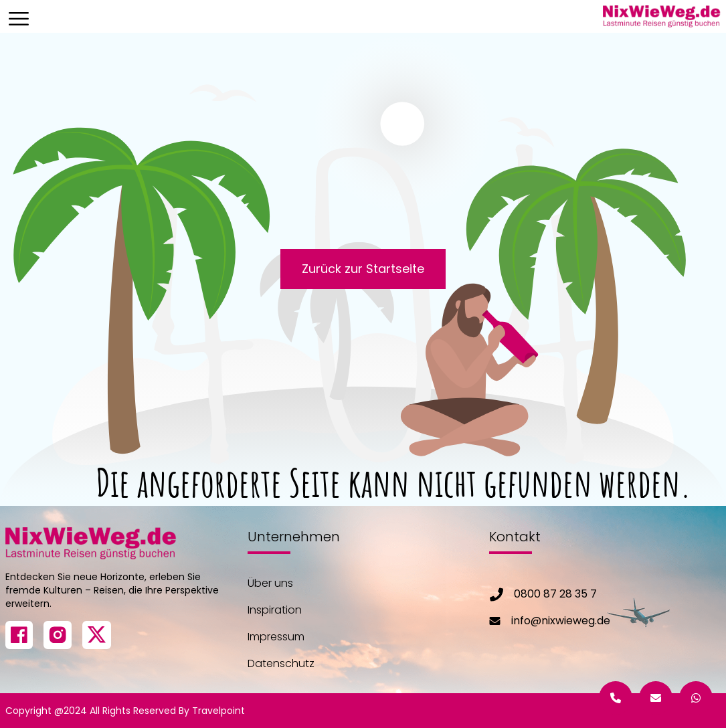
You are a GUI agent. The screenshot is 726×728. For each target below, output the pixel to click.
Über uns (270, 583)
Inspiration (275, 610)
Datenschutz (281, 663)
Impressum (276, 637)
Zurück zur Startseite (363, 269)
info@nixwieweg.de (561, 621)
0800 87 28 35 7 (555, 594)
